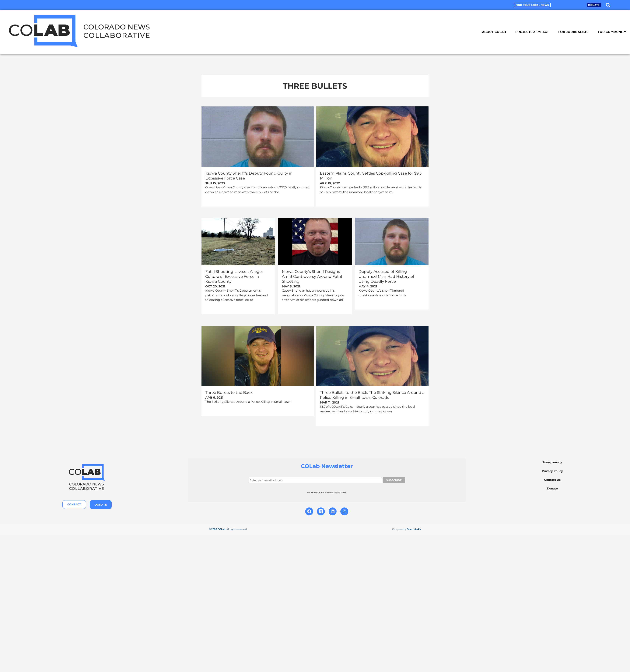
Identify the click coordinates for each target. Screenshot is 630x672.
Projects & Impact (532, 32)
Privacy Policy (552, 471)
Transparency (552, 462)
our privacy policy (338, 492)
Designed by (407, 529)
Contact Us (552, 480)
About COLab (494, 32)
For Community (612, 32)
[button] (608, 5)
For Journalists (573, 32)
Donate (552, 488)
